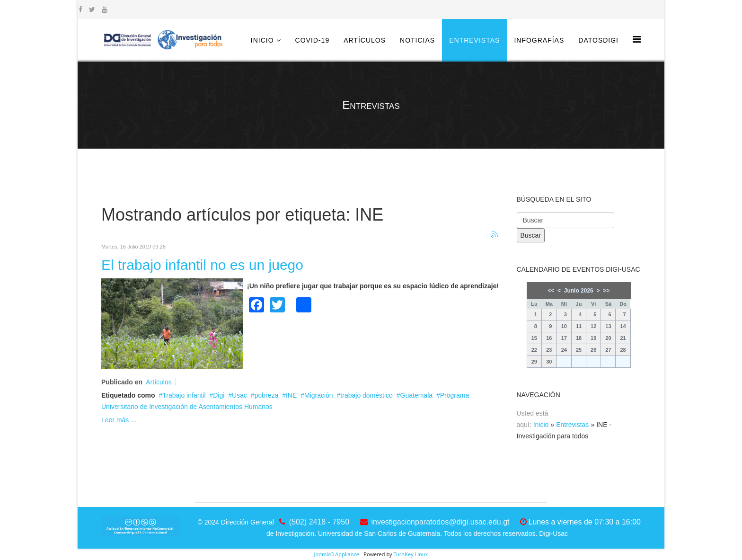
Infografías (539, 40)
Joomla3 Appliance (337, 554)
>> (606, 291)
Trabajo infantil (184, 395)
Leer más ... (119, 420)
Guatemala (416, 395)
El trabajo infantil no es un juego (202, 265)
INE (291, 395)
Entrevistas (474, 40)
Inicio (262, 40)
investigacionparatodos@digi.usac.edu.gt (441, 522)
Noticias (417, 40)
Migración (319, 395)
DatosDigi (598, 40)
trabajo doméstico (367, 395)
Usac (239, 395)
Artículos (365, 40)
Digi (219, 395)
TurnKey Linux (411, 554)
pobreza (267, 395)
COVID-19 (313, 40)
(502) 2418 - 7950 (319, 522)
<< (551, 291)
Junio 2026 (579, 291)
